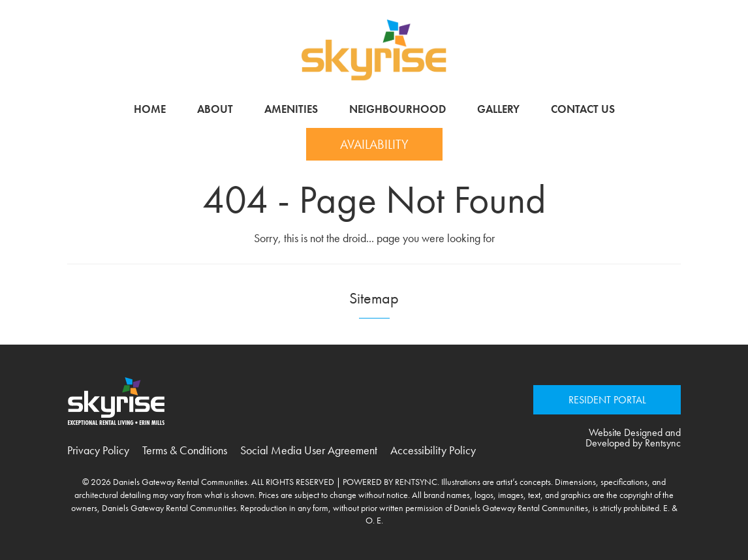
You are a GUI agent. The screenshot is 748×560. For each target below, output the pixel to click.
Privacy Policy (98, 450)
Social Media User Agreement (309, 450)
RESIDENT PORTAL (607, 400)
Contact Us (583, 109)
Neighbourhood (397, 109)
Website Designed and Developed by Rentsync (633, 438)
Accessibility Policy (433, 450)
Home (150, 109)
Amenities (291, 109)
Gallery (498, 109)
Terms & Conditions (185, 450)
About (215, 109)
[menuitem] (150, 109)
